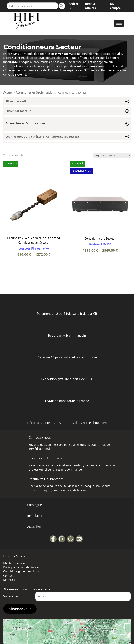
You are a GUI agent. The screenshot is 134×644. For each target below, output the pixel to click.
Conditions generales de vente (23, 571)
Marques (9, 580)
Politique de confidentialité (21, 567)
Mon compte (115, 6)
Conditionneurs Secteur (34, 243)
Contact (8, 576)
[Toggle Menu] (119, 23)
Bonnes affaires (90, 6)
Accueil (8, 92)
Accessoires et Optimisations (36, 92)
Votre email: (11, 596)
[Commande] (112, 155)
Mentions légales (14, 563)
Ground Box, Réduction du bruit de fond (34, 238)
